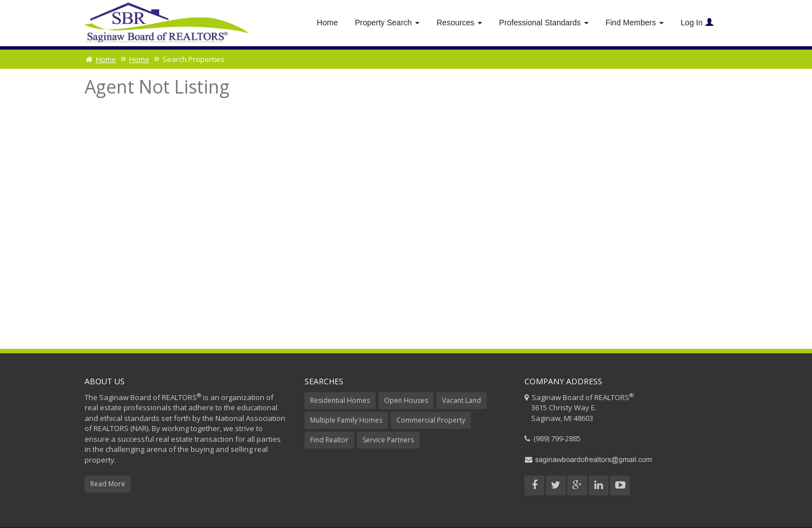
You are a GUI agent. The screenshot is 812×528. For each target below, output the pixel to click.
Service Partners (388, 440)
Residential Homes (340, 400)
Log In (697, 23)
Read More (108, 484)
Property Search (387, 23)
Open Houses (406, 400)
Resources (459, 23)
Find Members (635, 23)
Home (327, 23)
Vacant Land (462, 400)
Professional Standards (544, 23)
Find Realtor (329, 440)
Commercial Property (431, 420)
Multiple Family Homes (346, 420)
